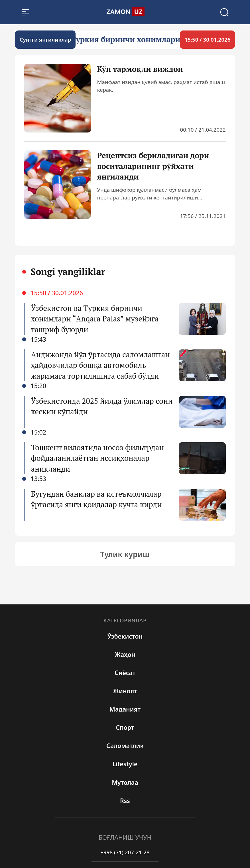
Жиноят (125, 691)
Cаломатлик (125, 746)
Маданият (125, 709)
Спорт (125, 727)
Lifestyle (125, 764)
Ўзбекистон (125, 636)
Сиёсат (125, 673)
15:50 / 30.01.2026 (207, 39)
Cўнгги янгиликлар (45, 39)
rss (125, 801)
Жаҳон (125, 654)
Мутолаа (125, 782)
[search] (125, 12)
